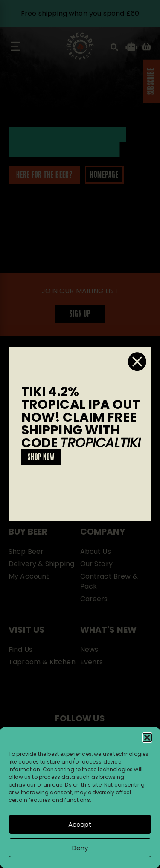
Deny (80, 848)
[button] (147, 738)
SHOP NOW (41, 457)
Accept (80, 824)
